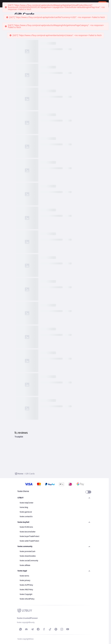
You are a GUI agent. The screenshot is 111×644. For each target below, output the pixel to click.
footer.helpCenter (27, 503)
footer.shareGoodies (28, 556)
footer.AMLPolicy (26, 590)
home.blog (24, 507)
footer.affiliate (25, 565)
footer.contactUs (26, 517)
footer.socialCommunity (29, 561)
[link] (19, 474)
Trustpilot (19, 437)
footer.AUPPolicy (26, 585)
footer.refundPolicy (27, 599)
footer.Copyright (26, 594)
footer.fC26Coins (26, 527)
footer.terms (24, 576)
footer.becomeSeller (28, 532)
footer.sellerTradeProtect (29, 541)
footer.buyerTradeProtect (29, 536)
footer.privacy (25, 580)
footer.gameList (26, 512)
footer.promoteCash (27, 551)
